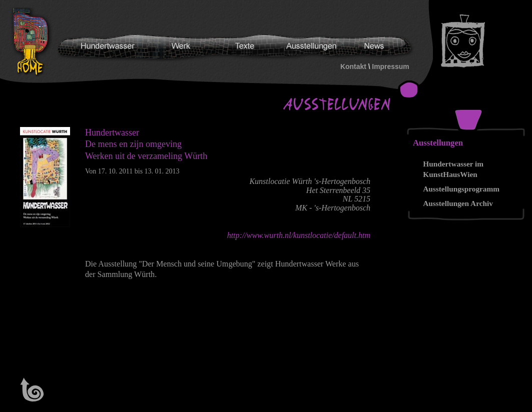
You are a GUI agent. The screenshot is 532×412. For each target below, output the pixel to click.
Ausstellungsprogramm (461, 189)
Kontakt (353, 66)
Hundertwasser (33, 42)
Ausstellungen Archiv (458, 203)
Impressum (390, 66)
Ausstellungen (438, 143)
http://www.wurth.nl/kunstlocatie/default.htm (299, 235)
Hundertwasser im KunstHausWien (453, 169)
